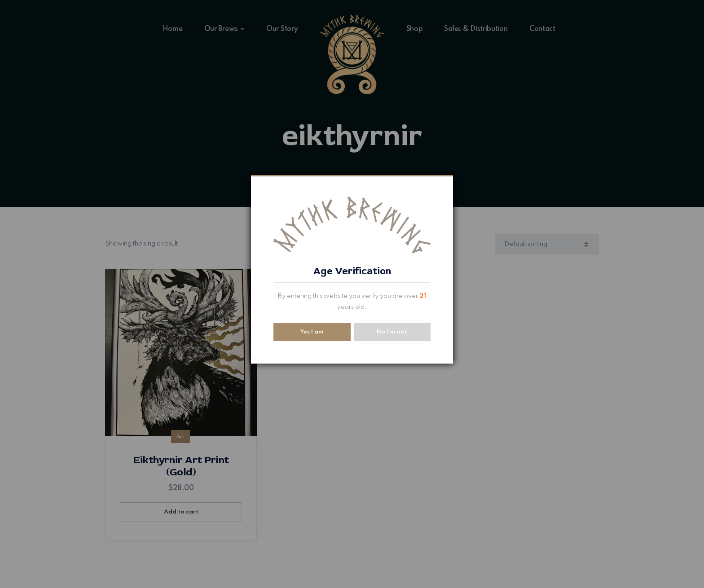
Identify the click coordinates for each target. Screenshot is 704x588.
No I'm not (392, 332)
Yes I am (312, 332)
